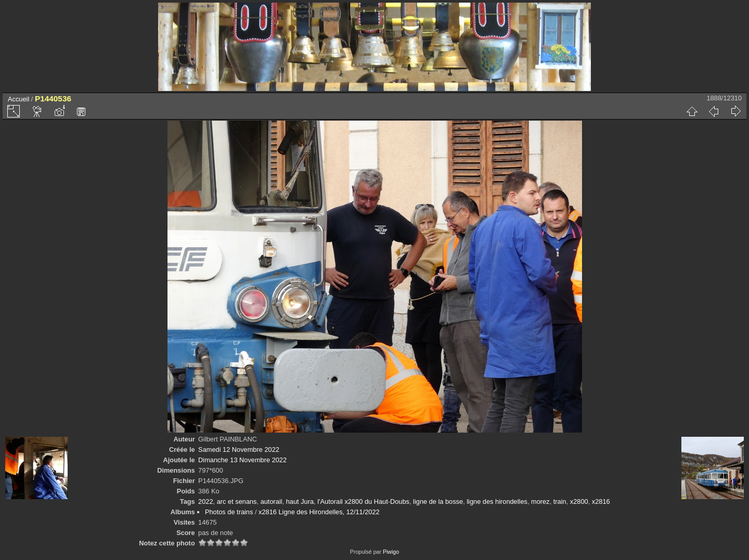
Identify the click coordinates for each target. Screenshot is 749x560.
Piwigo (391, 552)
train (560, 502)
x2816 (601, 502)
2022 (205, 502)
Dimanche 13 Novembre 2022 (242, 460)
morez (540, 502)
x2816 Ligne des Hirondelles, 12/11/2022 (319, 512)
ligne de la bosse (438, 502)
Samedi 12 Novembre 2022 (239, 450)
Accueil (18, 99)
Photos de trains (229, 512)
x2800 (579, 502)
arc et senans (237, 502)
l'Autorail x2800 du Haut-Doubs (363, 502)
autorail (272, 502)
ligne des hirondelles (497, 502)
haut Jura (300, 502)
